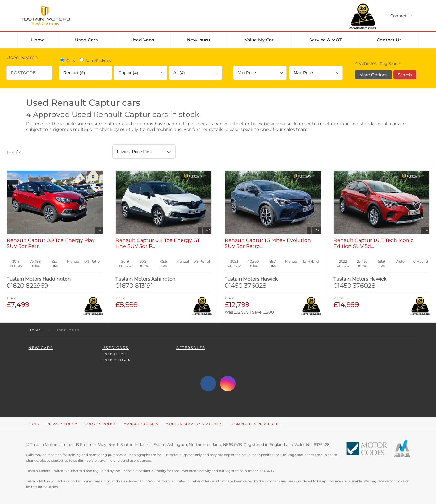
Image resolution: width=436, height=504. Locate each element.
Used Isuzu (114, 354)
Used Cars (86, 40)
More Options (374, 75)
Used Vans (142, 40)
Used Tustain (117, 360)
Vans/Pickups (95, 60)
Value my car (259, 40)
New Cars (41, 348)
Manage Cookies (141, 424)
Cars (67, 60)
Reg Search (391, 64)
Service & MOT (326, 40)
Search (405, 75)
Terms (32, 424)
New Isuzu (198, 40)
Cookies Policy (100, 424)
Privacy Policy (62, 424)
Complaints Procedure (256, 424)
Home (38, 40)
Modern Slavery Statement (195, 424)
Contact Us (389, 40)
